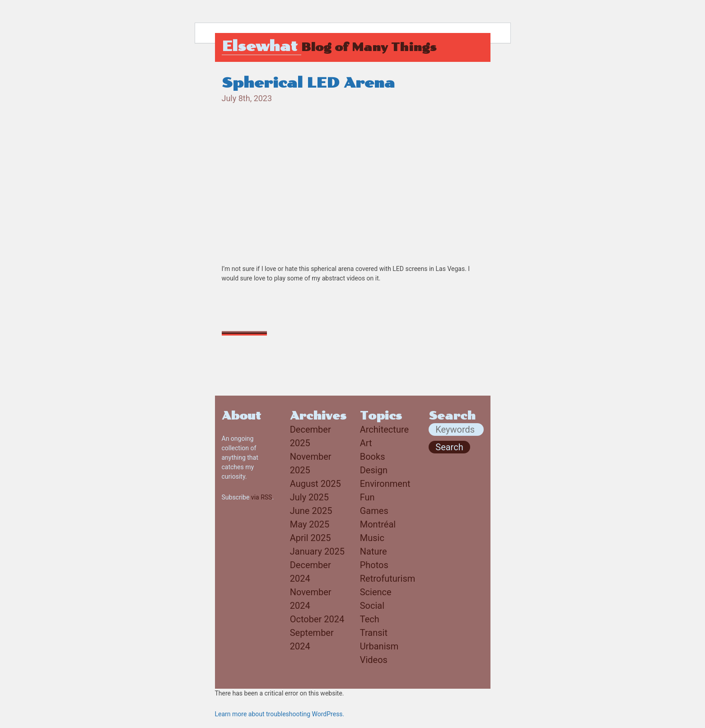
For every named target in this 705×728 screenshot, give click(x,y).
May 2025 (310, 524)
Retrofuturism (388, 579)
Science (376, 592)
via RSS (262, 497)
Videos (374, 660)
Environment (385, 484)
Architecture (384, 429)
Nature (374, 551)
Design (374, 470)
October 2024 (317, 619)
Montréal (378, 524)
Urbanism (379, 646)
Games (374, 511)
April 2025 (310, 538)
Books (373, 457)
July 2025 (309, 497)
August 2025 (315, 484)
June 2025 (311, 511)
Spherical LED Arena (308, 83)
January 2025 (317, 551)
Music (372, 538)
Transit (374, 633)
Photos (374, 565)
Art (366, 443)
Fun (367, 497)
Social (372, 606)
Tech (370, 619)
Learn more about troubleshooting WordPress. (280, 714)
